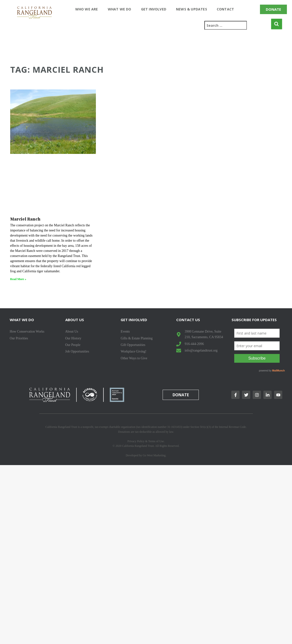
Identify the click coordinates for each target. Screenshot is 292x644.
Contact (225, 9)
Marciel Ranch (25, 219)
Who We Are (87, 9)
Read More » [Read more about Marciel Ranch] (18, 279)
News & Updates (192, 9)
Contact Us (188, 320)
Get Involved (154, 9)
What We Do (120, 9)
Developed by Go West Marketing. (146, 455)
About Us (75, 320)
